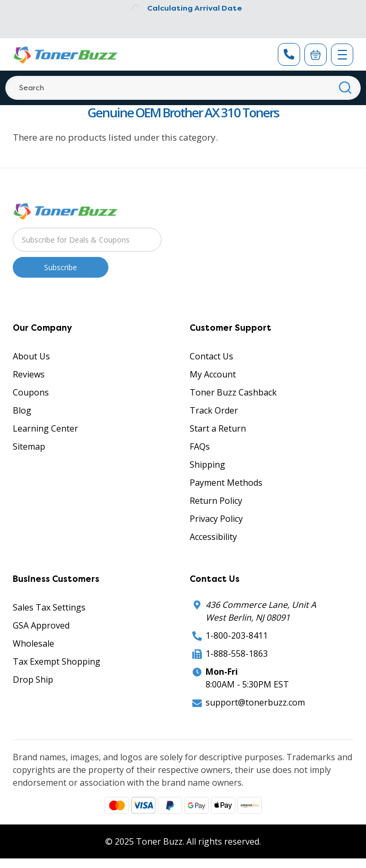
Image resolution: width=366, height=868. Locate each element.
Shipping (207, 465)
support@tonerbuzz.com (255, 702)
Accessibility (213, 537)
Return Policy (216, 501)
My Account (213, 374)
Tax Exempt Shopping (57, 661)
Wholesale (33, 643)
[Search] (183, 88)
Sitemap (29, 446)
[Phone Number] (289, 54)
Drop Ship (33, 680)
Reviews (29, 374)
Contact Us (211, 356)
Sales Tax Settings (49, 607)
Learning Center (45, 428)
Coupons (31, 392)
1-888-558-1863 (237, 654)
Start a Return (218, 428)
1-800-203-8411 (237, 635)
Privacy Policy (216, 519)
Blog (22, 410)
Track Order (214, 410)
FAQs (200, 446)
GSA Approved (41, 625)
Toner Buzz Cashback (233, 392)
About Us (31, 356)
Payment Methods (226, 483)
